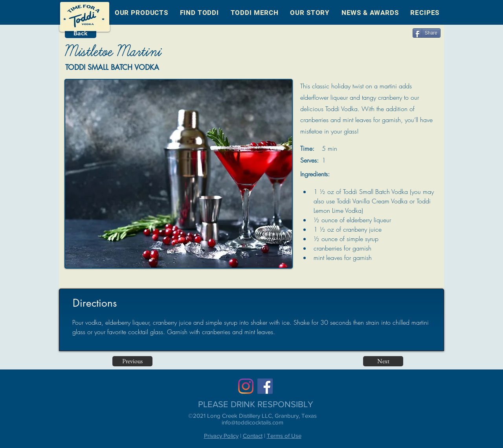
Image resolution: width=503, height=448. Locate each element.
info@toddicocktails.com (252, 422)
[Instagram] (246, 386)
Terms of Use (284, 436)
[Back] (81, 33)
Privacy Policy (221, 436)
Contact (253, 436)
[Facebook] (265, 386)
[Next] (383, 361)
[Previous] (132, 361)
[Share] (427, 33)
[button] (141, 13)
